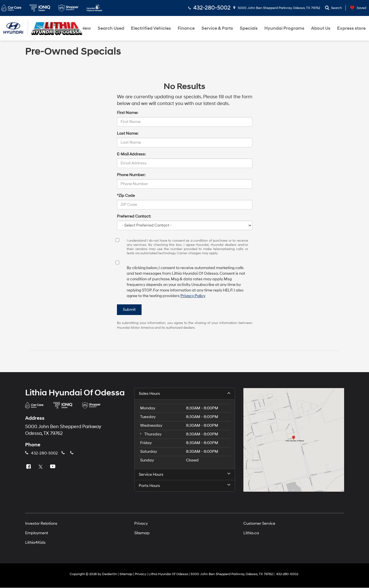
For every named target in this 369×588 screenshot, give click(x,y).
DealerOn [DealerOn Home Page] (110, 574)
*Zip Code (126, 196)
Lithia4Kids (35, 543)
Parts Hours (185, 486)
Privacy (141, 524)
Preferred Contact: (134, 216)
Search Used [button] (111, 28)
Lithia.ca (251, 533)
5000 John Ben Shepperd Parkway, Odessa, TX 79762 (277, 8)
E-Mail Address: (131, 154)
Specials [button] (249, 28)
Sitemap (142, 533)
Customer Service (259, 524)
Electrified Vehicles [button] (151, 28)
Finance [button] (186, 28)
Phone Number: (131, 175)
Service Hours (185, 474)
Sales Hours (185, 393)
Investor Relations (41, 524)
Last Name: (128, 133)
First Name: (127, 113)
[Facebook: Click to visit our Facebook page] (29, 467)
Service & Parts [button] (217, 28)
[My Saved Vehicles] (357, 8)
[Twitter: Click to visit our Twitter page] (41, 467)
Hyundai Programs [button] (284, 28)
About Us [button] (321, 28)
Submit (129, 310)
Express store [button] (351, 28)
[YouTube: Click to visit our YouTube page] (53, 467)
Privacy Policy (193, 296)
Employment (37, 533)
